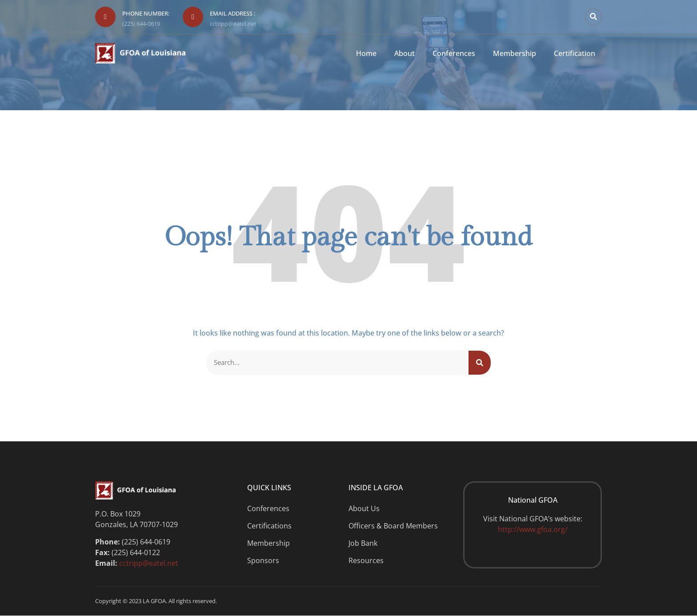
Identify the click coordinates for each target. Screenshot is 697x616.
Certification (575, 54)
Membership (515, 54)
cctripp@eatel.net (233, 24)
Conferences (454, 54)
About (405, 54)
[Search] (480, 363)
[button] (593, 17)
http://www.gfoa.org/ (533, 530)
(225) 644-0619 (141, 24)
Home (366, 54)
